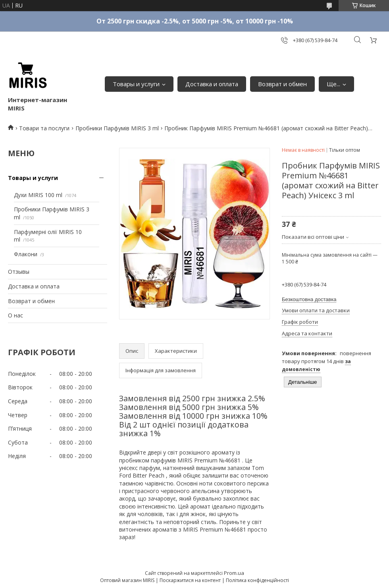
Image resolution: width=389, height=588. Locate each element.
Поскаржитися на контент (190, 580)
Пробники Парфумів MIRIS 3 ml (117, 128)
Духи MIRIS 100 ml (38, 195)
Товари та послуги (44, 128)
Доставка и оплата (212, 84)
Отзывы (19, 272)
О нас (15, 315)
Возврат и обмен (282, 84)
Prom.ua (234, 573)
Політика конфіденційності (257, 580)
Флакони (26, 254)
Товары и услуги (136, 84)
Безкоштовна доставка (309, 299)
